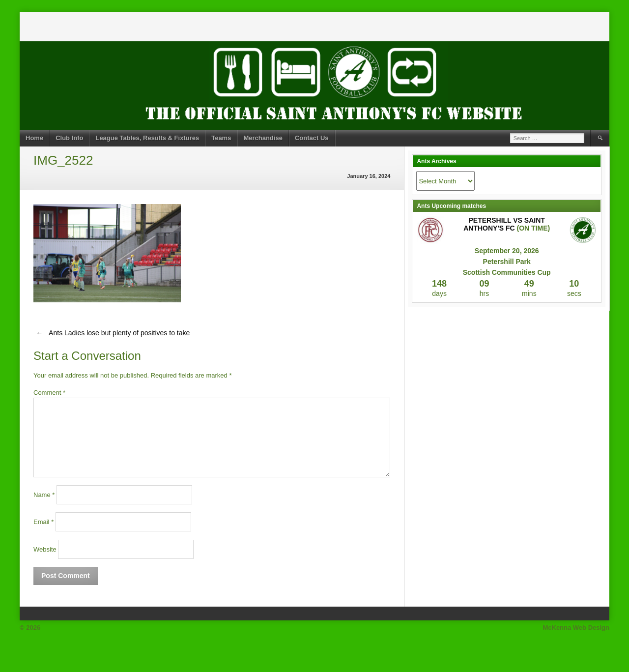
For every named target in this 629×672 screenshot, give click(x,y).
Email (43, 522)
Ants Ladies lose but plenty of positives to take (112, 333)
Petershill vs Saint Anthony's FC (504, 224)
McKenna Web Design (576, 628)
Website (45, 549)
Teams (221, 138)
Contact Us (312, 138)
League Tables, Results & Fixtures (147, 138)
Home (34, 138)
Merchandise (263, 138)
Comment (49, 393)
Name (44, 495)
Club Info (69, 138)
